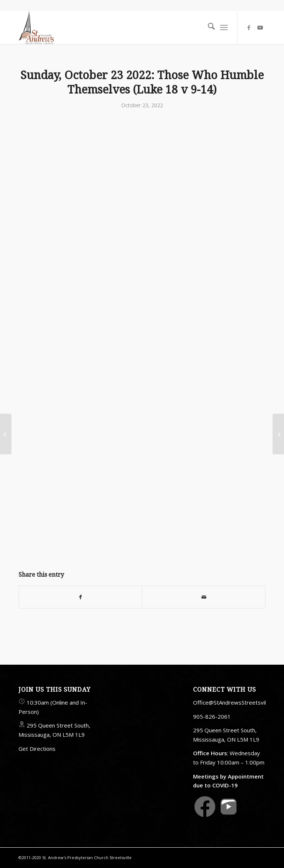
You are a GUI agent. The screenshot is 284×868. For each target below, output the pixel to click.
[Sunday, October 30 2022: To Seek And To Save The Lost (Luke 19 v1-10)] (278, 434)
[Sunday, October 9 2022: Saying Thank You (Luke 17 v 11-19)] (6, 434)
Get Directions (37, 749)
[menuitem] (208, 27)
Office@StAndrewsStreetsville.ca (235, 702)
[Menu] (224, 27)
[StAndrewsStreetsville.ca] (36, 27)
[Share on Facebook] (80, 597)
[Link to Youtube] (260, 27)
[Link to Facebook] (249, 27)
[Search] (208, 27)
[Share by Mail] (204, 597)
